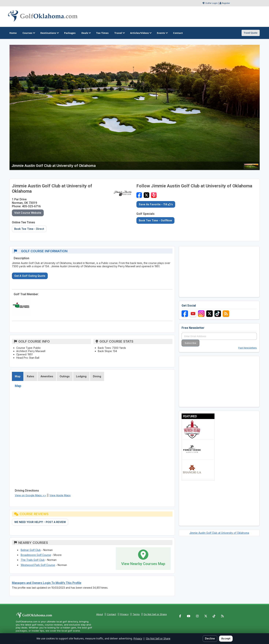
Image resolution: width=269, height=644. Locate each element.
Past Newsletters (248, 348)
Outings (65, 376)
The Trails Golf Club (33, 560)
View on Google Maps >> (30, 495)
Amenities (47, 376)
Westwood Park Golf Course (38, 565)
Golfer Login (211, 3)
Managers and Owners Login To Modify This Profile (47, 583)
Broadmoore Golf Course (36, 555)
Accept (226, 638)
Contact (112, 614)
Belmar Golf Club (31, 550)
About (100, 614)
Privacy (124, 614)
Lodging (81, 376)
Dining (97, 376)
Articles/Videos (141, 33)
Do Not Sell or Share (155, 614)
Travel (119, 33)
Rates (31, 376)
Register (226, 3)
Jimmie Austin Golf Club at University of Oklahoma (219, 533)
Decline (210, 638)
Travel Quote (251, 33)
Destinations (49, 33)
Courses (28, 33)
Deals (86, 33)
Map (18, 376)
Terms (136, 614)
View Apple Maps (60, 495)
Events (162, 33)
